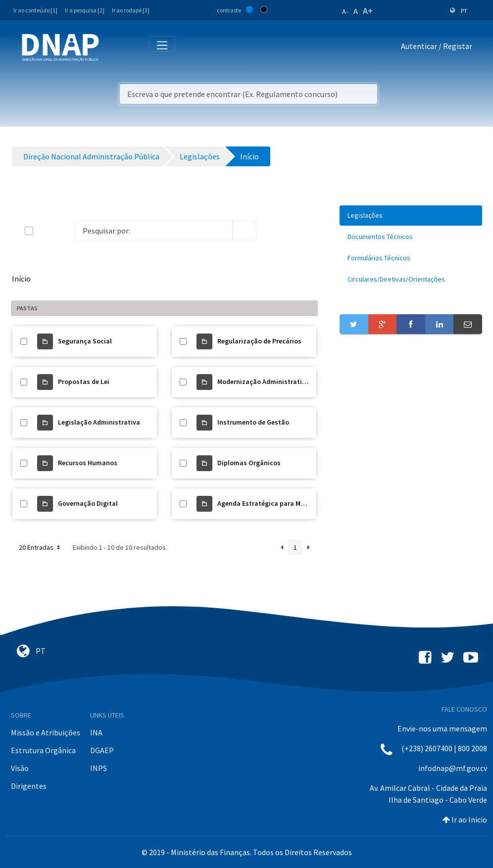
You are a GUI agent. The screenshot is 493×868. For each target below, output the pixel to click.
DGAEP (102, 750)
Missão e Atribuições (46, 732)
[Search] (154, 231)
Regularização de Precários (259, 341)
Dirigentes (29, 786)
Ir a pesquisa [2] (85, 10)
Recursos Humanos (88, 463)
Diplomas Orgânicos (249, 463)
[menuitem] (411, 216)
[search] (245, 231)
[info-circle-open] (272, 231)
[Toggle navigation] (113, 48)
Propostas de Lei (84, 382)
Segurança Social (85, 341)
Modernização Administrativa (263, 382)
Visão (20, 768)
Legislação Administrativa (99, 422)
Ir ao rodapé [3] (131, 10)
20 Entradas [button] (40, 547)
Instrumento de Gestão (253, 422)
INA (96, 732)
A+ (368, 11)
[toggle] (45, 231)
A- (345, 11)
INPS (99, 768)
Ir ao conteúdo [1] (35, 10)
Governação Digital (88, 503)
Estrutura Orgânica (43, 750)
